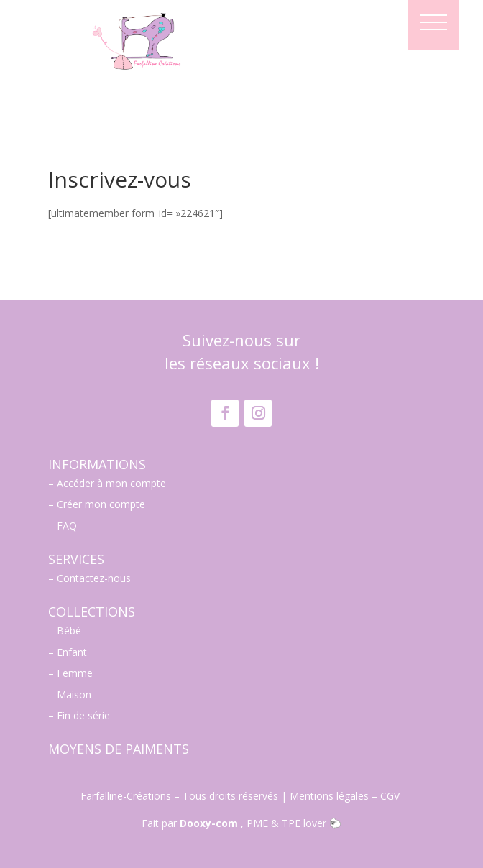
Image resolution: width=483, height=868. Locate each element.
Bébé (69, 631)
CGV (391, 796)
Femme (75, 673)
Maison (74, 694)
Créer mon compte (101, 504)
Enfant (72, 652)
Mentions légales (329, 796)
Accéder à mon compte (111, 483)
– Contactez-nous (89, 578)
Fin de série (83, 715)
